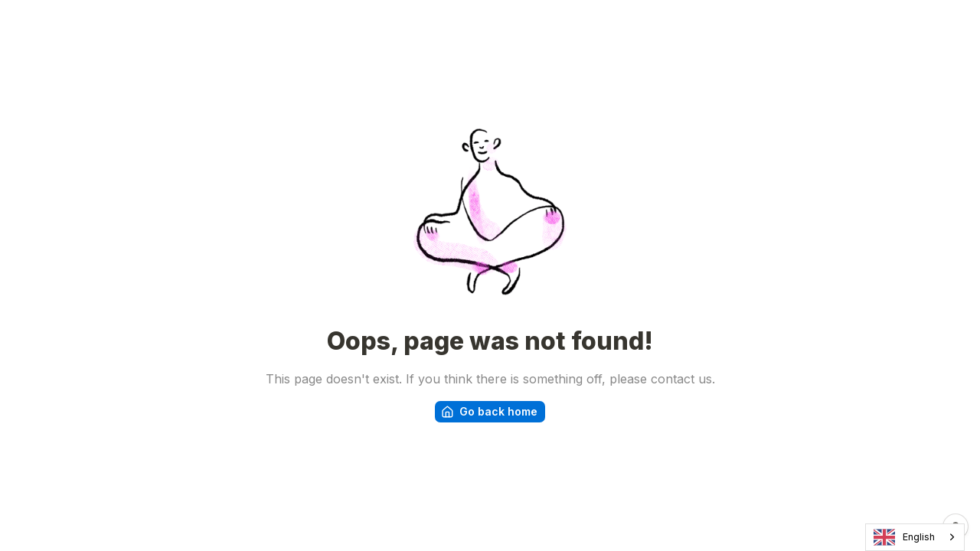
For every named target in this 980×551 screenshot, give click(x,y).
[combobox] (915, 537)
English (905, 538)
